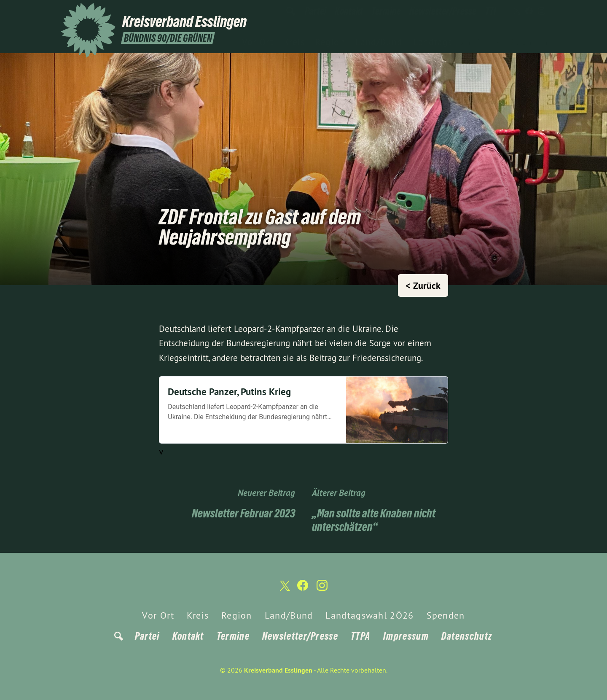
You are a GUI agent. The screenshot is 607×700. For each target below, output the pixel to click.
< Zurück (423, 285)
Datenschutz (467, 636)
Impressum (406, 636)
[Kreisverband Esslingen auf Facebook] (529, 11)
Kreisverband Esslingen (278, 670)
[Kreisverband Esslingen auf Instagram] (542, 11)
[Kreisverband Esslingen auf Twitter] (516, 11)
